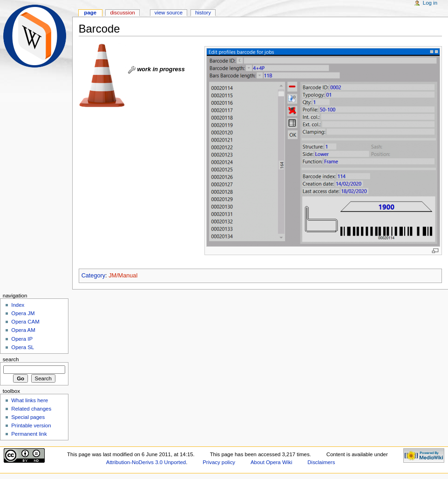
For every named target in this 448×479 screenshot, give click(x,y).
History (203, 13)
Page (90, 13)
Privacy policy (219, 462)
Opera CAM (25, 322)
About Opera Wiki (272, 462)
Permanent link (29, 434)
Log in (430, 3)
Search (11, 359)
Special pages (28, 417)
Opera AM (23, 330)
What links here (30, 400)
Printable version (31, 425)
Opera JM (23, 313)
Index (18, 305)
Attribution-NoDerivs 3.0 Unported (146, 462)
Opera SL (23, 347)
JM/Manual (123, 276)
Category (93, 276)
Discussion (122, 13)
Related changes (31, 409)
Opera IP (22, 339)
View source (169, 13)
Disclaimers (321, 462)
